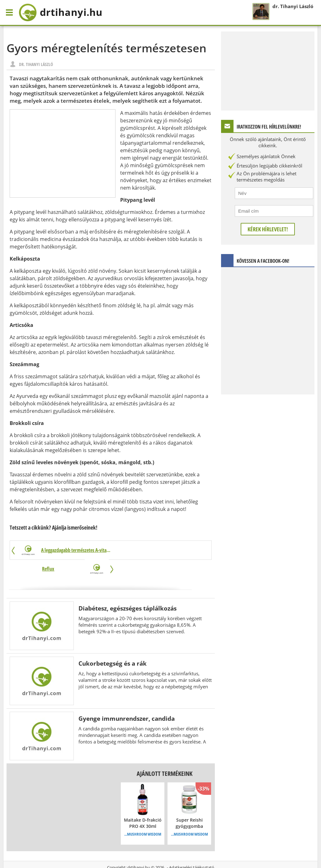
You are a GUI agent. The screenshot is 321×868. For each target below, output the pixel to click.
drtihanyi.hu (139, 849)
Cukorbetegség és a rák (113, 645)
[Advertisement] (63, 153)
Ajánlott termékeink (165, 755)
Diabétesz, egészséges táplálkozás (127, 590)
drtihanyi (62, 12)
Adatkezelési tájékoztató (192, 849)
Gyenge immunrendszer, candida (127, 700)
